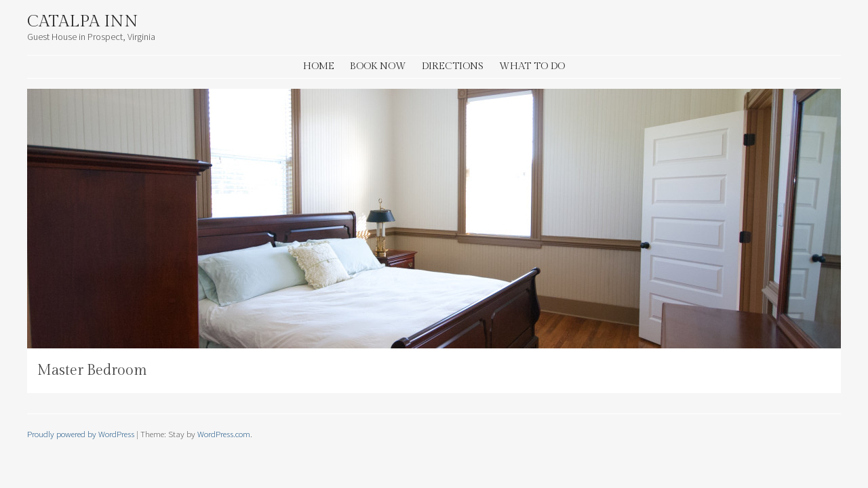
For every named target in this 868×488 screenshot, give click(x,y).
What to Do (532, 66)
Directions (453, 66)
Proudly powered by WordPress (81, 434)
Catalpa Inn (83, 22)
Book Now (378, 66)
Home (319, 66)
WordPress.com (224, 434)
